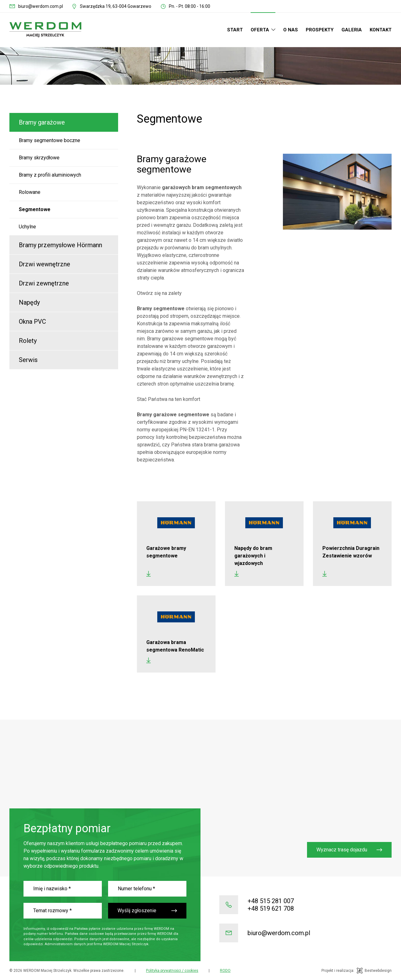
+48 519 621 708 (271, 908)
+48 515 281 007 (271, 901)
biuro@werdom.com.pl (41, 6)
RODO (225, 971)
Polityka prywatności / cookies (172, 971)
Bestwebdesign (378, 971)
